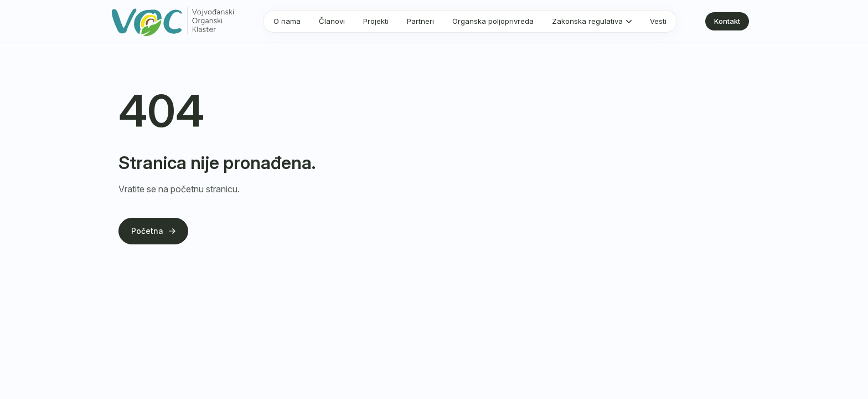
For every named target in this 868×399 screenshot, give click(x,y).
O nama (287, 21)
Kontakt (727, 21)
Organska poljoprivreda (493, 21)
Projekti (376, 21)
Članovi (332, 21)
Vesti (658, 21)
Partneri (420, 21)
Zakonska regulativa (587, 21)
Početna (153, 231)
